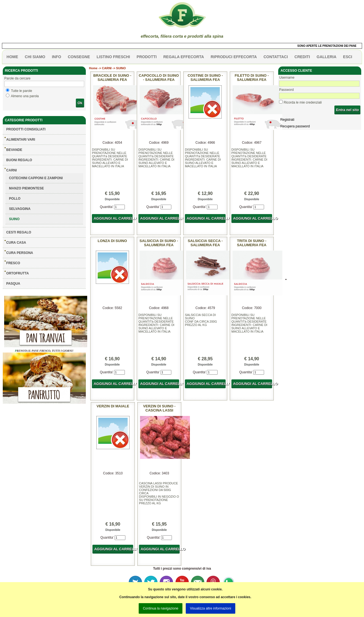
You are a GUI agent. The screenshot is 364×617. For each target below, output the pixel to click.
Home (93, 68)
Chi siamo (35, 57)
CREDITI (302, 57)
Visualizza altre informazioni (211, 608)
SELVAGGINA (20, 209)
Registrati (287, 120)
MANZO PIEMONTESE (27, 188)
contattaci (276, 57)
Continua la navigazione (161, 608)
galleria (327, 57)
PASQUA (13, 284)
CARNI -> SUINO (114, 68)
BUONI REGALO (19, 160)
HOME (12, 57)
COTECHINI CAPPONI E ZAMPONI (36, 178)
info (56, 57)
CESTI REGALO (19, 232)
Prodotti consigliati (26, 129)
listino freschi (113, 57)
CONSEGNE (79, 57)
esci (348, 57)
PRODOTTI (147, 57)
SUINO (14, 219)
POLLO (15, 199)
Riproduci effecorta (234, 57)
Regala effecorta (184, 57)
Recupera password (295, 126)
